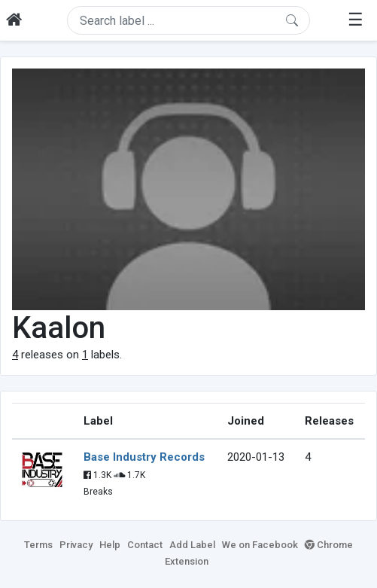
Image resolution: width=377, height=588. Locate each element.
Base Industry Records (144, 457)
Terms (38, 545)
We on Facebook (260, 545)
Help (110, 545)
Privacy (76, 545)
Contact (145, 545)
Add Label (192, 545)
